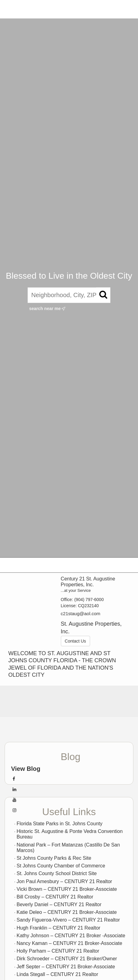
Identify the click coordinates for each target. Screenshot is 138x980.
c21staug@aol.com (81, 613)
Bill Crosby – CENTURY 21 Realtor (55, 897)
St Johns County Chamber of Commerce (61, 866)
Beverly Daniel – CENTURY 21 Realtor (59, 904)
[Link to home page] (10, 9)
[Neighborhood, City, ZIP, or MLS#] (69, 295)
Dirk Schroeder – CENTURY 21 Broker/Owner (67, 959)
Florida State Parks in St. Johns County (59, 824)
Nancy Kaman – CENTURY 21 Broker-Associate (69, 943)
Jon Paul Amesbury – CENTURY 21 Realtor (64, 881)
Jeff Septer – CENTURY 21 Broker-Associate (66, 967)
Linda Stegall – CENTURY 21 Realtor (57, 974)
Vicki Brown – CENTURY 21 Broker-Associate (67, 889)
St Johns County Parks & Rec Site (54, 858)
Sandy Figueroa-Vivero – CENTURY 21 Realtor (68, 920)
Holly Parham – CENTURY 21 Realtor (58, 951)
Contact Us (75, 641)
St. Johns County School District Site (57, 873)
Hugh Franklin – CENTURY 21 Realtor (58, 928)
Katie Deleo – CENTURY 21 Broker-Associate (67, 912)
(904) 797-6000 (89, 600)
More (125, 9)
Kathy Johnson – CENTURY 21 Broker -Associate (71, 936)
